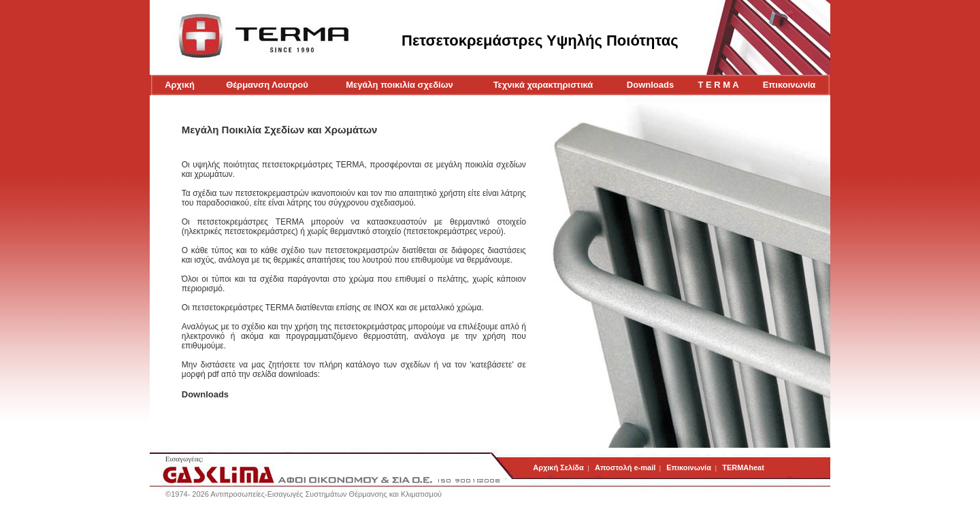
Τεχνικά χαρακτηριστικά (543, 85)
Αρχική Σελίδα (559, 467)
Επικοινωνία (789, 85)
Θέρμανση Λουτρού (267, 85)
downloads (298, 374)
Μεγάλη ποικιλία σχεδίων (399, 85)
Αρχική (180, 85)
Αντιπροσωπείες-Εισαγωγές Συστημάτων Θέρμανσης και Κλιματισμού (326, 494)
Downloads (650, 85)
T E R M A (719, 85)
